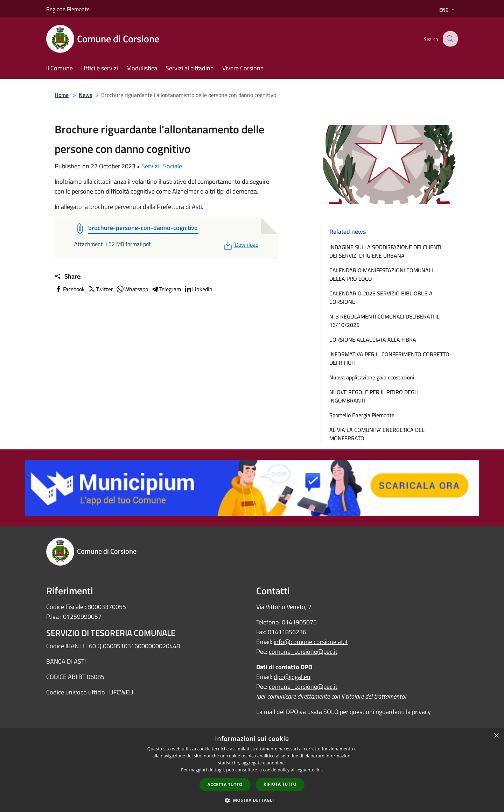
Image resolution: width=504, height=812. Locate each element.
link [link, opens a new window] (319, 770)
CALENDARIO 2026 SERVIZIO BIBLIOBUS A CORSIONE (381, 297)
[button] (252, 800)
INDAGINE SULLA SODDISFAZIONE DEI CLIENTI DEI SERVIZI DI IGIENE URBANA (385, 251)
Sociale (173, 166)
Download (240, 245)
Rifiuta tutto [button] (280, 784)
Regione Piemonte (68, 9)
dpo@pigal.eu (292, 677)
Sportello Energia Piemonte (362, 415)
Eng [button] (448, 10)
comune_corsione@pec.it (303, 652)
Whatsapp (132, 289)
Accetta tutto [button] (225, 785)
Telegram (166, 289)
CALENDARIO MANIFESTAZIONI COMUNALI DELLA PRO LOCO (381, 274)
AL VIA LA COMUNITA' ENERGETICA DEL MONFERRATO (377, 434)
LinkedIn (198, 289)
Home (62, 95)
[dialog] (252, 770)
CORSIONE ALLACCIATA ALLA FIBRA (373, 339)
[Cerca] (449, 39)
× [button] (496, 736)
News (86, 95)
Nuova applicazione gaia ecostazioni (372, 377)
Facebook (70, 289)
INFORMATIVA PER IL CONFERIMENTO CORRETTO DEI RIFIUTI (389, 358)
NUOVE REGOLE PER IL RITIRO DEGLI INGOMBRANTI (374, 396)
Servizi (150, 166)
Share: (68, 276)
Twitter (100, 289)
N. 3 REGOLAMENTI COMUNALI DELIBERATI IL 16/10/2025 (384, 321)
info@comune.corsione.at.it (311, 642)
